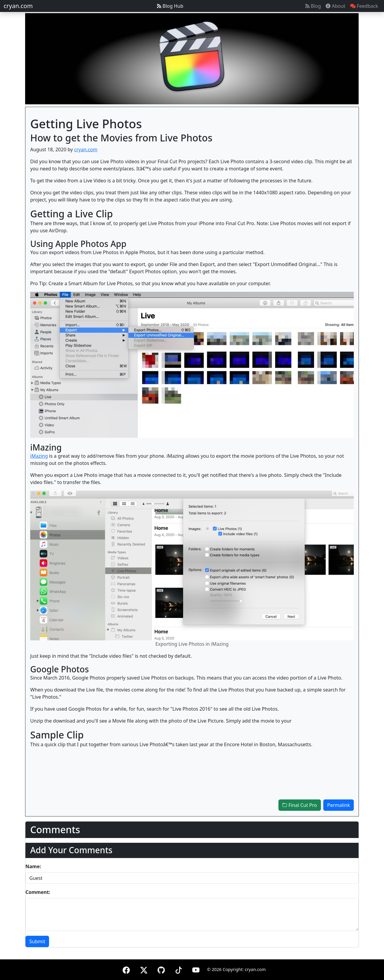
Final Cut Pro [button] (300, 805)
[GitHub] (161, 969)
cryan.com (18, 6)
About (336, 6)
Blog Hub (170, 6)
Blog (313, 6)
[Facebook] (126, 969)
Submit (37, 941)
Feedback (364, 6)
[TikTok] (179, 969)
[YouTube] (196, 969)
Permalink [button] (339, 805)
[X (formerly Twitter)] (144, 969)
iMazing (39, 456)
